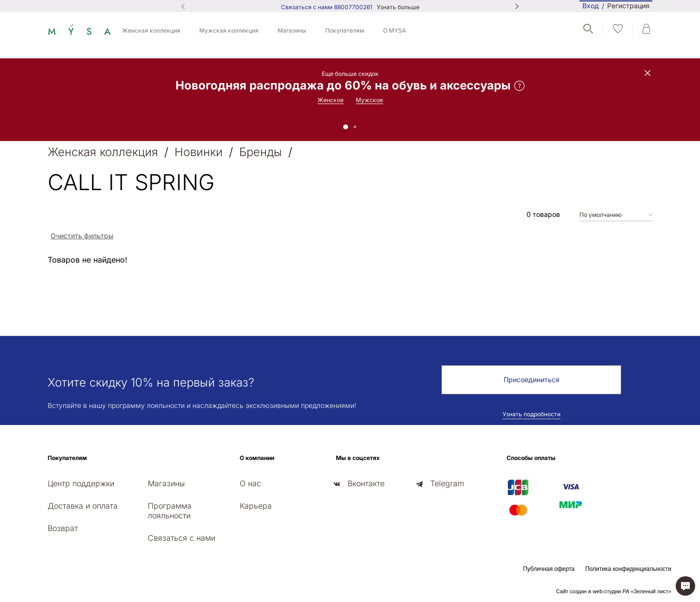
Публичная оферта (549, 569)
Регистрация (628, 6)
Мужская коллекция (229, 30)
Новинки (199, 152)
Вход (591, 6)
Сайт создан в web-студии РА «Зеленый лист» (614, 591)
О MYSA (394, 30)
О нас (250, 483)
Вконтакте (366, 483)
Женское (331, 100)
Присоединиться (532, 380)
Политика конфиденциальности (628, 569)
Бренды (261, 152)
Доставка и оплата (83, 506)
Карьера (256, 506)
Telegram (447, 483)
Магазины (292, 30)
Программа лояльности (170, 511)
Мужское (369, 100)
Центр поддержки (81, 483)
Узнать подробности (532, 414)
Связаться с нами (182, 538)
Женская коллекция (151, 30)
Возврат (63, 528)
